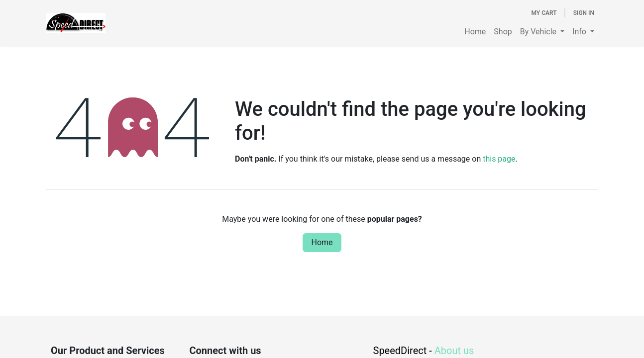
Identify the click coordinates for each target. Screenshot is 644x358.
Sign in (584, 13)
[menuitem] (475, 32)
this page (499, 159)
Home (322, 242)
